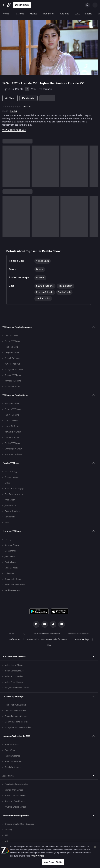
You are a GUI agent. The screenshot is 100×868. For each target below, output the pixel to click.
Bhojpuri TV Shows (13, 375)
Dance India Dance (13, 579)
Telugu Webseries (12, 756)
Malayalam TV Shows (14, 370)
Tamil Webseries (12, 750)
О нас (12, 634)
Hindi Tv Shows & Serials (15, 705)
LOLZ (77, 14)
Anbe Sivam (10, 500)
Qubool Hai (10, 573)
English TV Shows (12, 341)
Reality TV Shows (12, 404)
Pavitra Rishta (11, 562)
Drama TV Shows (12, 438)
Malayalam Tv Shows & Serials (18, 727)
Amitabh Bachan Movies (15, 796)
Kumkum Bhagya (12, 545)
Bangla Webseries (13, 767)
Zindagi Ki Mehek (12, 511)
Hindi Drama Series (13, 762)
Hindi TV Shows (11, 347)
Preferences (14, 639)
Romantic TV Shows (13, 432)
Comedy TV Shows (13, 409)
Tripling (8, 540)
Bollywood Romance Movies (17, 688)
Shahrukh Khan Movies (15, 801)
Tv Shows (19, 14)
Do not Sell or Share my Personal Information (47, 639)
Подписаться (22, 5)
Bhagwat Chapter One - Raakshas (19, 824)
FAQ (23, 634)
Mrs (6, 841)
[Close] (95, 847)
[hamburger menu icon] (95, 5)
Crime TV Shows (12, 421)
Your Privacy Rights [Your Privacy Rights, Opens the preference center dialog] (53, 862)
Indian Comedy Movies (15, 671)
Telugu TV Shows (12, 353)
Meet (7, 522)
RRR (6, 835)
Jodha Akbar (10, 557)
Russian (27, 107)
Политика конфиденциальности (46, 634)
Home (6, 14)
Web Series (49, 14)
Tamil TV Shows (11, 336)
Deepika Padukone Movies (16, 784)
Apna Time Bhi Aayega (15, 489)
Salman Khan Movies (14, 790)
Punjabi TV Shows (12, 364)
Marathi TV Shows (12, 387)
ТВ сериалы (45, 89)
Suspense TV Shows (13, 454)
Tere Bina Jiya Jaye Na (14, 494)
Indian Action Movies (14, 676)
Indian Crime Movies (14, 682)
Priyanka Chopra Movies (15, 807)
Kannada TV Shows (13, 381)
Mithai (7, 483)
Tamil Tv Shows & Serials (15, 711)
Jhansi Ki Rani (10, 506)
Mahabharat (10, 551)
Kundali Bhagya (11, 472)
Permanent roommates (15, 585)
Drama (13, 111)
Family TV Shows (12, 415)
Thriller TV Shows (12, 443)
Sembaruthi (10, 517)
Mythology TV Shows (14, 449)
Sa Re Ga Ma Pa (12, 568)
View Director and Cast (14, 130)
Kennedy (8, 830)
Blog (49, 645)
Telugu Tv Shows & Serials (16, 716)
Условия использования (78, 634)
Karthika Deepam (12, 590)
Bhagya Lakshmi (12, 477)
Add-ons (65, 14)
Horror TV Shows (12, 426)
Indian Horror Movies (14, 665)
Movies (34, 14)
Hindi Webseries (12, 745)
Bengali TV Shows (12, 358)
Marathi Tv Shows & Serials (17, 722)
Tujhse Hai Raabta (13, 89)
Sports (89, 14)
